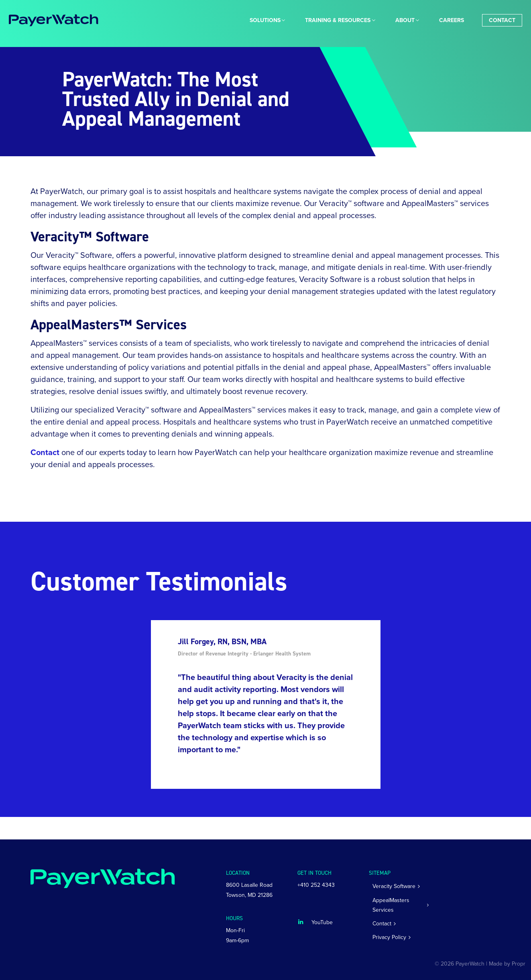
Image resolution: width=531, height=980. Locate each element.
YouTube (322, 922)
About (405, 20)
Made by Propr (507, 964)
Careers (452, 20)
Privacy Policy (389, 937)
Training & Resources (338, 20)
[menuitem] (265, 20)
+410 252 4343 (316, 885)
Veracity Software (394, 886)
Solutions (265, 20)
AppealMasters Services (391, 905)
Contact (502, 20)
